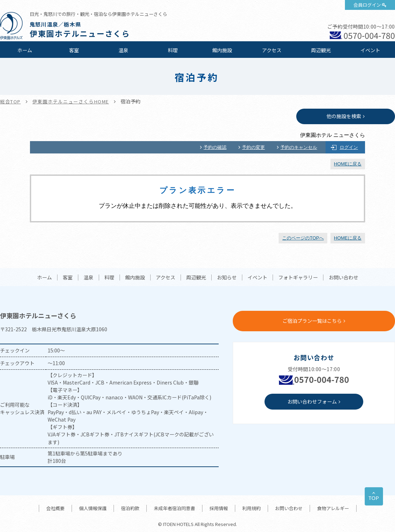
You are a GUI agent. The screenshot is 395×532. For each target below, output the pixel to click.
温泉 (123, 50)
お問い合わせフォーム (312, 401)
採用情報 (219, 508)
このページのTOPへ (303, 238)
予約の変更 (253, 147)
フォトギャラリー (298, 278)
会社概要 (55, 508)
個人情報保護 (93, 508)
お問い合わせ (344, 278)
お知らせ (227, 278)
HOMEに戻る (348, 164)
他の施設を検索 (344, 116)
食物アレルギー (333, 508)
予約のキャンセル (299, 147)
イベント (370, 50)
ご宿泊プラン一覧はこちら (312, 321)
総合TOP (10, 101)
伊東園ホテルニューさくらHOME (71, 101)
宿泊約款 (130, 508)
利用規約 (251, 508)
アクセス (272, 50)
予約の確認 (215, 147)
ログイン (349, 147)
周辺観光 (321, 50)
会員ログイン (367, 5)
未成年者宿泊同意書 (174, 508)
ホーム (25, 50)
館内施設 (222, 50)
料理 (173, 50)
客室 (74, 50)
